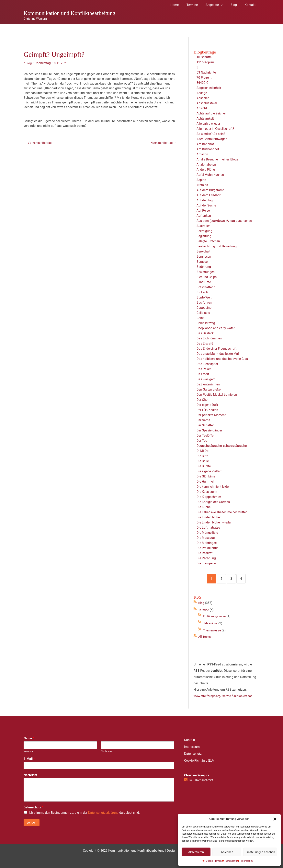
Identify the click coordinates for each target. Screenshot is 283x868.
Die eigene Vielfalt (209, 471)
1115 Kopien (205, 62)
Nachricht (30, 775)
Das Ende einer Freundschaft (216, 349)
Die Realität (204, 553)
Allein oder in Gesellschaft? (215, 129)
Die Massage (206, 538)
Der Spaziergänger (209, 430)
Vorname (29, 751)
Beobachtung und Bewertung (217, 246)
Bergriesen (204, 257)
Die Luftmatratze (208, 528)
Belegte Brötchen (208, 241)
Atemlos (202, 185)
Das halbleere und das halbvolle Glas (222, 359)
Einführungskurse (215, 616)
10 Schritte (204, 57)
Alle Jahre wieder (208, 124)
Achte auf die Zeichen (212, 113)
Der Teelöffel (205, 435)
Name (29, 738)
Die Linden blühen (209, 517)
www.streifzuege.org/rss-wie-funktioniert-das (225, 696)
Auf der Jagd (205, 200)
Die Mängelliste (207, 533)
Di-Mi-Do (203, 451)
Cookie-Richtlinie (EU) (199, 761)
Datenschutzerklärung (103, 813)
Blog (29, 63)
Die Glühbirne (206, 476)
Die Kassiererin (207, 492)
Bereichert (203, 251)
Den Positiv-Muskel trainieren (217, 395)
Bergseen (203, 262)
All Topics (205, 637)
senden (32, 822)
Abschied (203, 98)
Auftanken (204, 216)
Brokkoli (202, 292)
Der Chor (203, 400)
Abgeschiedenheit (209, 88)
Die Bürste (204, 466)
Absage (202, 93)
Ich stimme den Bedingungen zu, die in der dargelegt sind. (84, 813)
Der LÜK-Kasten (207, 410)
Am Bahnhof (205, 144)
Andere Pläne (206, 170)
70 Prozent (204, 78)
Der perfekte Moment (211, 415)
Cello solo (203, 313)
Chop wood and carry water (215, 328)
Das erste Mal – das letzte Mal (218, 354)
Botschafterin (206, 287)
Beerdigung (204, 231)
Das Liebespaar (207, 364)
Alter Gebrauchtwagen (212, 139)
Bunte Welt (204, 297)
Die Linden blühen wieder (214, 522)
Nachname (107, 751)
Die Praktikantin (208, 548)
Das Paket (204, 369)
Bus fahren (204, 303)
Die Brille (203, 461)
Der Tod (202, 441)
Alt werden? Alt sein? (211, 134)
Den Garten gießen (209, 389)
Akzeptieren (196, 852)
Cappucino (204, 308)
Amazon (202, 154)
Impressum (247, 861)
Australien (204, 226)
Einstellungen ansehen (260, 852)
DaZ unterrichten (208, 384)
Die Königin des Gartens (213, 502)
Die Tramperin (206, 563)
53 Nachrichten (207, 72)
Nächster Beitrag (163, 143)
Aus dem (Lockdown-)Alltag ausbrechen (224, 221)
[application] (225, 5)
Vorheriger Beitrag (38, 143)
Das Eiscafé (205, 343)
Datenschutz (232, 861)
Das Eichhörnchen (209, 338)
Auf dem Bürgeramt (210, 190)
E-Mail (29, 759)
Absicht (202, 108)
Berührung (204, 267)
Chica (200, 318)
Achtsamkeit (205, 118)
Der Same (203, 420)
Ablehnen (227, 852)
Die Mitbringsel (207, 543)
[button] (275, 819)
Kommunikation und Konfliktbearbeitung (69, 13)
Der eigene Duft (207, 405)
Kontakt (190, 740)
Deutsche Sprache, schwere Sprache (222, 446)
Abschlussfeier (207, 103)
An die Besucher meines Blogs (217, 159)
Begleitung (204, 236)
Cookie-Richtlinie (215, 861)
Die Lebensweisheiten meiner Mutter (222, 512)
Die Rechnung (206, 558)
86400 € (202, 83)
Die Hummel (205, 481)
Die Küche (204, 507)
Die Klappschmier (209, 497)
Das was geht (206, 379)
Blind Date (204, 282)
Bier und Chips (207, 277)
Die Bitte (202, 456)
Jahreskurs (211, 623)
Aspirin (201, 180)
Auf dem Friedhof (209, 195)
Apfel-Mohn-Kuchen (210, 175)
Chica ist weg (206, 323)
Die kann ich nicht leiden (213, 487)
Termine (204, 610)
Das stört (203, 374)
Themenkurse (212, 630)
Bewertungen (206, 272)
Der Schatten (205, 425)
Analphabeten (206, 164)
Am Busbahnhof (208, 149)
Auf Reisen (204, 211)
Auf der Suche (206, 205)
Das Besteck (205, 333)
